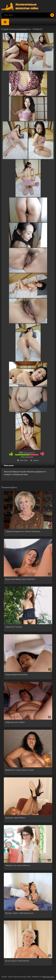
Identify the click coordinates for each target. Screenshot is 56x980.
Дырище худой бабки (15, 817)
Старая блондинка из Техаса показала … (24, 531)
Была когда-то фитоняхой (17, 961)
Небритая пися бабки (15, 722)
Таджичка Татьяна (14, 627)
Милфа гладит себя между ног (19, 913)
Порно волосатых (20, 6)
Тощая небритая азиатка (16, 674)
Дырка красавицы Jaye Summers (20, 579)
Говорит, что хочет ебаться (17, 865)
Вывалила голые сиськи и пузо (19, 770)
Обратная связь (48, 977)
